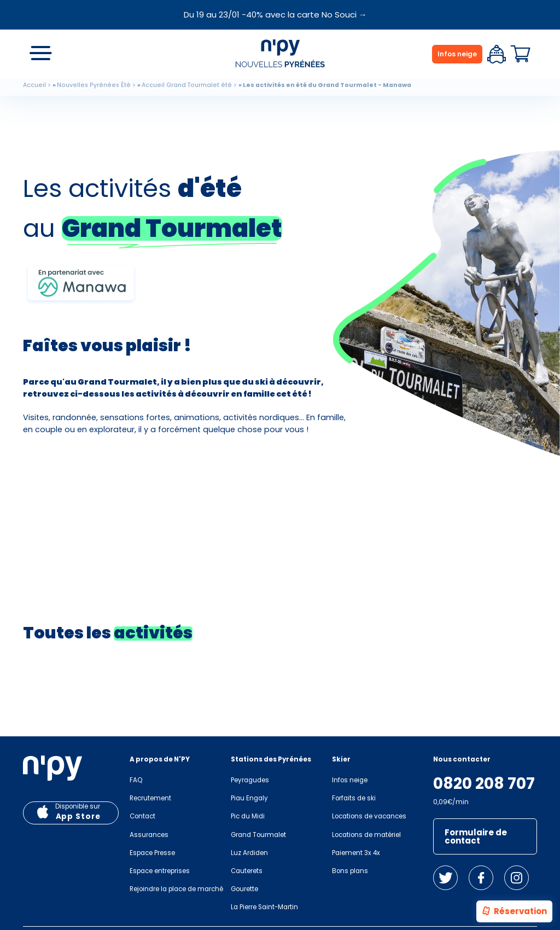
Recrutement (150, 798)
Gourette (244, 889)
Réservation (514, 912)
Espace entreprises (160, 871)
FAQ (136, 780)
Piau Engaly (249, 798)
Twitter (445, 878)
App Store (78, 816)
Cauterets (247, 871)
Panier (521, 54)
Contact (142, 816)
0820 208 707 (484, 784)
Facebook (481, 878)
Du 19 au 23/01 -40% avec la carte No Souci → (275, 14)
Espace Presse (152, 853)
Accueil (34, 85)
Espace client (497, 54)
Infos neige (457, 54)
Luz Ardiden (249, 853)
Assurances (149, 835)
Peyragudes (250, 780)
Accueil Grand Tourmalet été (187, 85)
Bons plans (350, 871)
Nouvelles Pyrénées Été (94, 85)
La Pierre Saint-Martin (264, 907)
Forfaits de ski (354, 798)
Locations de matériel (366, 835)
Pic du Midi (248, 816)
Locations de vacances (369, 816)
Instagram (517, 878)
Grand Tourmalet (258, 835)
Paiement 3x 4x (356, 853)
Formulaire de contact (476, 836)
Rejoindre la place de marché (176, 889)
